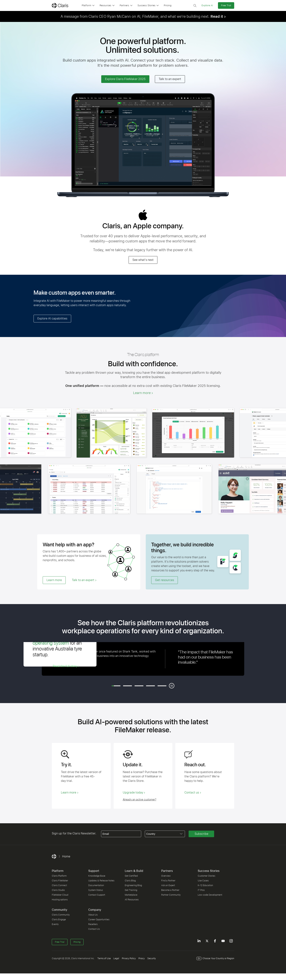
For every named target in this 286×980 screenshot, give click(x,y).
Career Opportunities (99, 920)
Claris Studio (58, 890)
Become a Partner (170, 890)
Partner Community (171, 895)
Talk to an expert (170, 79)
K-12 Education (205, 885)
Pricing (168, 5)
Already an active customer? (140, 800)
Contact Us (94, 929)
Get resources (165, 580)
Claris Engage (59, 920)
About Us (93, 915)
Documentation (96, 885)
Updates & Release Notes (101, 881)
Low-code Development (210, 895)
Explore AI (207, 5)
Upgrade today (133, 792)
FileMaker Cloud (60, 895)
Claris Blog (130, 881)
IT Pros (201, 890)
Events (55, 924)
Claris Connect (59, 885)
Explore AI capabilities (52, 318)
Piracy (142, 958)
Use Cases (203, 881)
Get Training (131, 890)
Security (152, 958)
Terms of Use (104, 958)
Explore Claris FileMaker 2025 (125, 79)
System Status (96, 890)
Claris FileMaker (60, 881)
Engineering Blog (133, 885)
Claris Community (61, 915)
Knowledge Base (97, 876)
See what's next (143, 260)
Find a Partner (168, 881)
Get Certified (131, 876)
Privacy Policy (129, 958)
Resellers (93, 924)
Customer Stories (206, 876)
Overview (166, 876)
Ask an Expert (168, 885)
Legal (116, 958)
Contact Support (97, 895)
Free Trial (226, 5)
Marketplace (131, 895)
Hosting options (60, 900)
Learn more (142, 393)
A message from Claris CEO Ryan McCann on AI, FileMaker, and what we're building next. (142, 16)
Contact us (192, 792)
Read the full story (65, 666)
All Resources (132, 900)
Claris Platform (59, 876)
